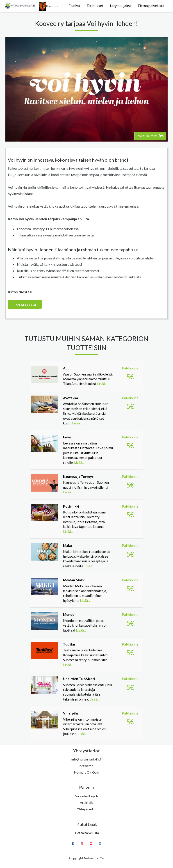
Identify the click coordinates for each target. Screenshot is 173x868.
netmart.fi (86, 766)
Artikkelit (86, 803)
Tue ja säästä (25, 304)
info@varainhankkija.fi (86, 759)
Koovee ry (48, 6)
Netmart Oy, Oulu (87, 772)
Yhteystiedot (86, 809)
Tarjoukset (95, 6)
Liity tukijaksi (120, 6)
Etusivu (74, 6)
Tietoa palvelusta (151, 6)
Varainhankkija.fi (86, 796)
